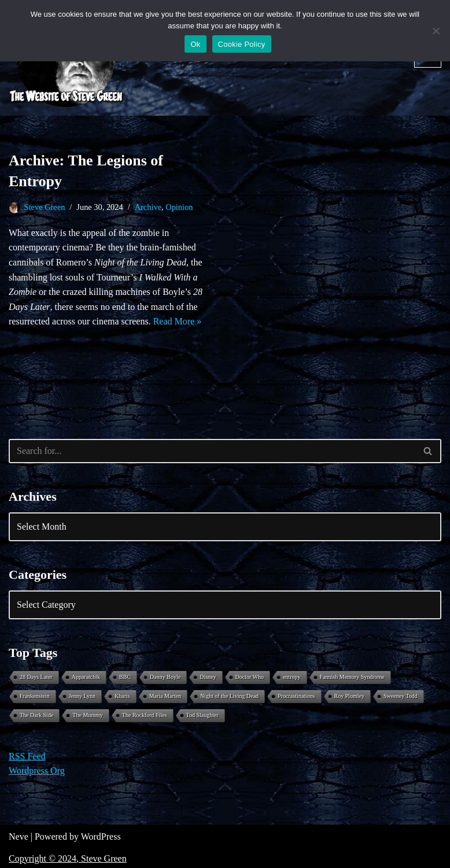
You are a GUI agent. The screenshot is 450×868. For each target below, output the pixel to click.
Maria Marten (165, 696)
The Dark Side (36, 715)
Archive (148, 207)
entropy (292, 677)
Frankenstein (35, 696)
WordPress (101, 836)
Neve (19, 836)
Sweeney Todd (401, 696)
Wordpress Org (37, 771)
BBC (125, 677)
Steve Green (45, 207)
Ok (195, 44)
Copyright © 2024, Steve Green (68, 858)
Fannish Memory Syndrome (352, 677)
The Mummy (88, 715)
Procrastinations (296, 696)
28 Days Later (36, 677)
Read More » (178, 321)
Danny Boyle (165, 677)
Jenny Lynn (82, 696)
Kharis (122, 696)
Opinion (179, 207)
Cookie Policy (242, 44)
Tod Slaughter (202, 715)
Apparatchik (86, 677)
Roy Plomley (350, 696)
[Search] (212, 451)
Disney (208, 677)
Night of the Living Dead (229, 696)
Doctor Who (250, 677)
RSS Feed (27, 756)
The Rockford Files (145, 715)
